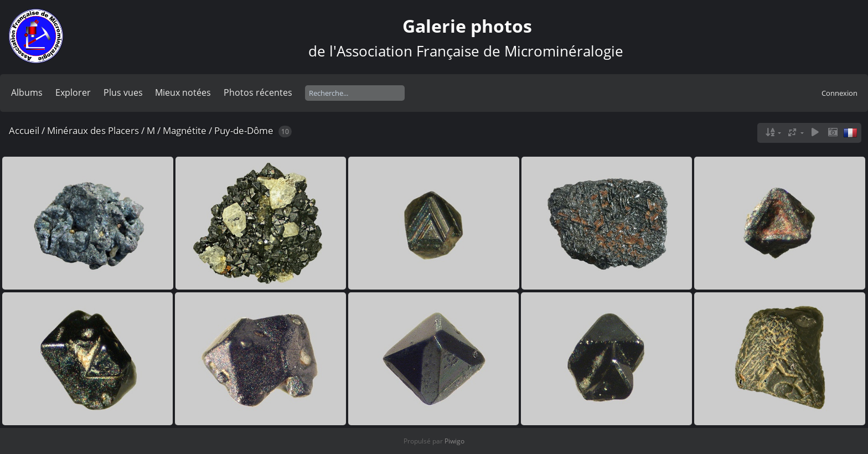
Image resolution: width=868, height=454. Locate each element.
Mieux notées (183, 92)
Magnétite (185, 130)
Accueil (24, 130)
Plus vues (123, 92)
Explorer (73, 92)
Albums (27, 92)
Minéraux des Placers (93, 130)
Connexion (839, 93)
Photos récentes (258, 92)
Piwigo (454, 441)
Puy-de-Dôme (244, 130)
